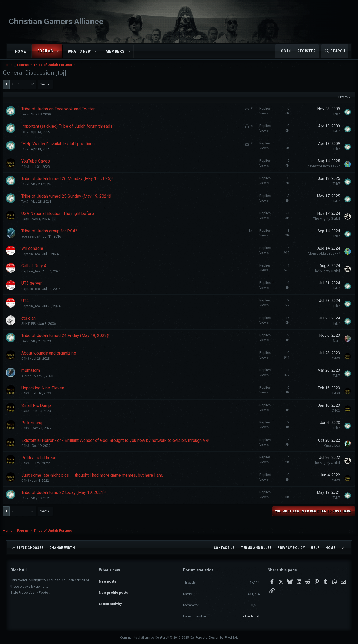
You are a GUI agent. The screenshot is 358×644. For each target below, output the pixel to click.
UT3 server (39, 288)
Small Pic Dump (44, 411)
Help (315, 548)
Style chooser (28, 548)
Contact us (224, 548)
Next (51, 90)
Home (21, 51)
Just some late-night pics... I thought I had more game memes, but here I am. (100, 481)
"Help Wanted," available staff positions (65, 149)
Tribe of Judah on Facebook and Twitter (65, 114)
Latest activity (110, 599)
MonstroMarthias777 (317, 171)
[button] (58, 51)
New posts (107, 579)
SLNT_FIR (36, 329)
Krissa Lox (325, 451)
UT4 (32, 306)
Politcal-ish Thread (46, 463)
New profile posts (113, 589)
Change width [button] (62, 548)
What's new (79, 51)
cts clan (36, 324)
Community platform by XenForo (164, 638)
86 (40, 90)
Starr (329, 346)
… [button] (33, 90)
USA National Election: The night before (65, 219)
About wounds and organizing (56, 358)
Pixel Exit (231, 638)
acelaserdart (38, 242)
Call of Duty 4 (41, 271)
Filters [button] (336, 102)
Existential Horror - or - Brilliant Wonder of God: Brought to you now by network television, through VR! (123, 446)
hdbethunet (251, 616)
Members (115, 51)
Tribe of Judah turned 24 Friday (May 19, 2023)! (73, 341)
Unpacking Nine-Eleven (50, 393)
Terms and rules (256, 548)
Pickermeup (40, 428)
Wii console (40, 254)
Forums (45, 51)
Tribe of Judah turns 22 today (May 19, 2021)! (71, 498)
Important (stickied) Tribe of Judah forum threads (74, 132)
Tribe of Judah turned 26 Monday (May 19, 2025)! (75, 184)
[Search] (335, 51)
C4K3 (33, 172)
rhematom (38, 376)
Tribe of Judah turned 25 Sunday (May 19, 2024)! (74, 201)
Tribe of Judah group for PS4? (57, 236)
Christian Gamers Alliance (56, 21)
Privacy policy (291, 548)
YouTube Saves (43, 166)
